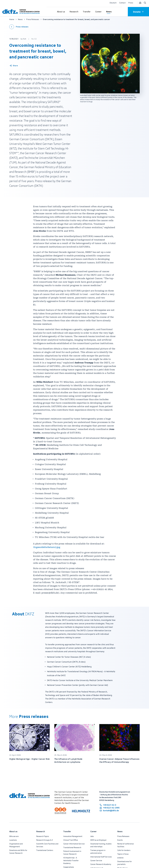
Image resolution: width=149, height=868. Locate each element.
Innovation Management (73, 836)
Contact (122, 3)
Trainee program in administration (98, 852)
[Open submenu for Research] (74, 12)
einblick (120, 858)
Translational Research (72, 847)
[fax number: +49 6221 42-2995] (109, 808)
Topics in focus (123, 854)
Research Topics (43, 836)
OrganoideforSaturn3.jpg (47, 547)
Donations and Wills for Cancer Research (18, 852)
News (120, 831)
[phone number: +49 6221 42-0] (109, 805)
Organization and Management (16, 845)
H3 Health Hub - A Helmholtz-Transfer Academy (71, 860)
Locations (13, 840)
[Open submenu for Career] (98, 12)
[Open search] (145, 3)
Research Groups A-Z (45, 840)
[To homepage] (22, 12)
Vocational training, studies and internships (101, 845)
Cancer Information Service (74, 844)
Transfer (67, 831)
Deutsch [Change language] (113, 3)
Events (120, 840)
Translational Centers (45, 850)
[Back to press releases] (19, 27)
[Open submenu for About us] (61, 12)
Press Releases (123, 836)
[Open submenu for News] (109, 12)
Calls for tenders (124, 850)
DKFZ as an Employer (98, 840)
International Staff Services (101, 857)
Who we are (14, 836)
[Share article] (14, 66)
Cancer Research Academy (101, 864)
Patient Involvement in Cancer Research (72, 853)
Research (41, 831)
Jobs (92, 836)
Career (93, 831)
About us (13, 831)
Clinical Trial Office (71, 840)
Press (131, 3)
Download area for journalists (125, 863)
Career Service (96, 860)
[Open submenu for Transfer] (87, 12)
